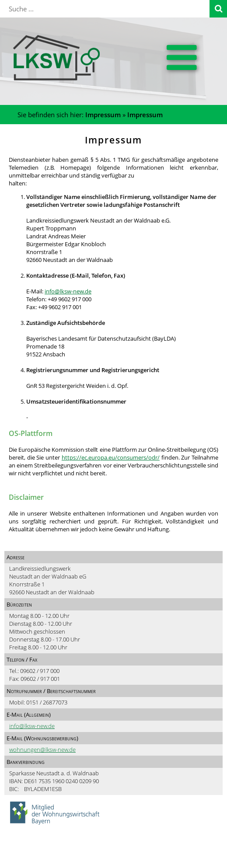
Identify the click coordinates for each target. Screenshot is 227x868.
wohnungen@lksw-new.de (42, 749)
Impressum (103, 115)
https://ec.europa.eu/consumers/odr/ (111, 457)
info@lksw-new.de (68, 291)
